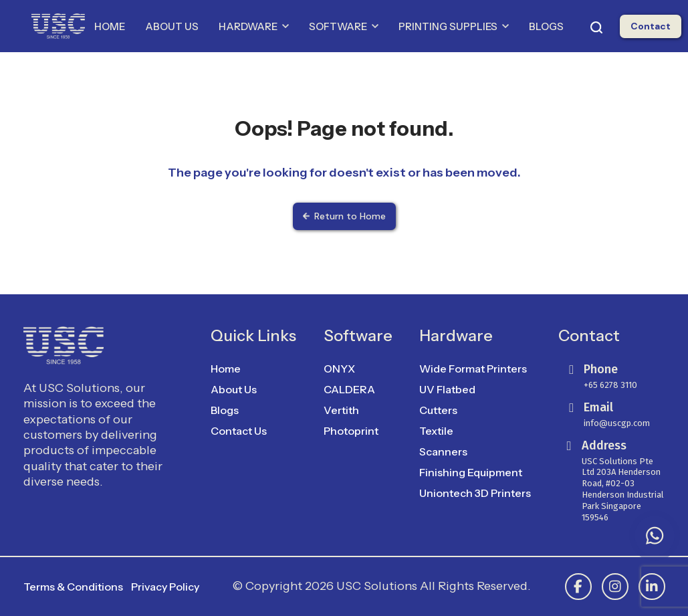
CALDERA (349, 389)
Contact (651, 26)
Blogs (225, 410)
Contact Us (239, 431)
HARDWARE (254, 26)
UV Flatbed (447, 389)
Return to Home (344, 216)
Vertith (341, 410)
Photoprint (351, 431)
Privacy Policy (165, 587)
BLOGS (546, 26)
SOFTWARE (344, 26)
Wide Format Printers (473, 369)
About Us (234, 389)
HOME (110, 26)
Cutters (438, 410)
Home (226, 369)
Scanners (443, 451)
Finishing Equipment (471, 472)
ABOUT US (172, 26)
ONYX (339, 369)
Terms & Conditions (73, 587)
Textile (436, 431)
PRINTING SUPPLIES (454, 26)
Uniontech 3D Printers (475, 493)
